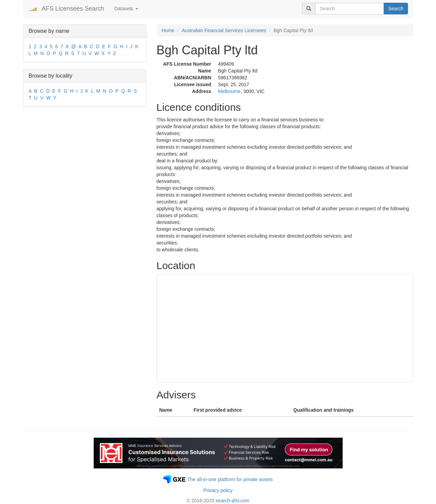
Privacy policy (218, 490)
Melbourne (229, 91)
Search (396, 9)
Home (168, 30)
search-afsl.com (233, 501)
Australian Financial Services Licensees (224, 30)
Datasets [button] (126, 9)
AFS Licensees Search (73, 9)
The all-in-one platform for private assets (230, 479)
